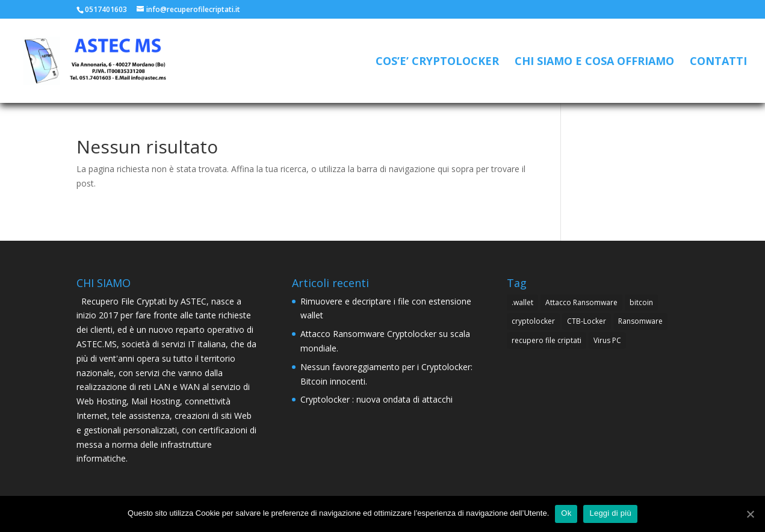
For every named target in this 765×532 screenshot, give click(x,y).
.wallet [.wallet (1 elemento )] (522, 302)
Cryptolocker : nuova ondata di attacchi (376, 399)
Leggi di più (610, 513)
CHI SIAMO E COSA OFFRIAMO (594, 62)
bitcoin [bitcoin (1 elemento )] (641, 302)
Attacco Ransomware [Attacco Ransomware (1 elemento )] (581, 302)
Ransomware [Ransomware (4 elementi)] (640, 321)
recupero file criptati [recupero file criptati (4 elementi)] (547, 340)
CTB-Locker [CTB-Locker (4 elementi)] (587, 321)
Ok (566, 513)
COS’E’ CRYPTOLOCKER (437, 62)
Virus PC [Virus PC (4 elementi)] (607, 340)
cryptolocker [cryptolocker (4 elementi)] (533, 321)
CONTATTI (718, 62)
